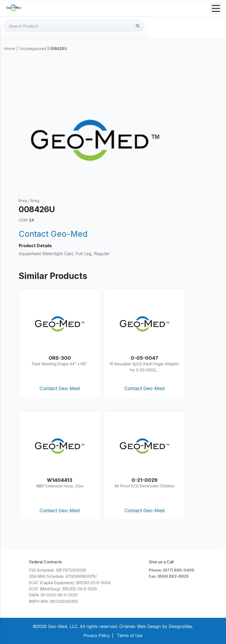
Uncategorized (33, 49)
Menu (216, 8)
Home (10, 49)
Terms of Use (131, 635)
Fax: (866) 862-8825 (169, 576)
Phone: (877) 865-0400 (172, 570)
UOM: (23, 220)
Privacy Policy (96, 635)
